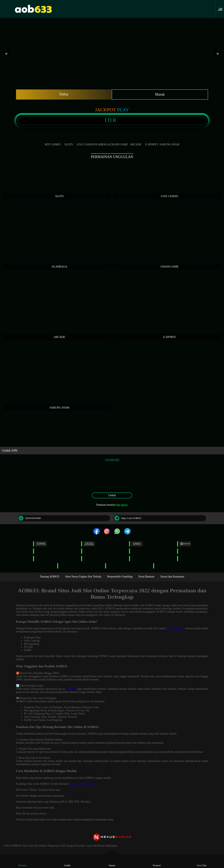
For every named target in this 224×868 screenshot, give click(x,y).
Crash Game (119, 141)
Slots (69, 141)
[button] (221, 9)
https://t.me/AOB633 (128, 518)
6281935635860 (30, 518)
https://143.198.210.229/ (83, 784)
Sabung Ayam (169, 141)
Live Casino (85, 141)
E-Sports (152, 141)
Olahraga (102, 141)
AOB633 (71, 689)
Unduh (112, 495)
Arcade (136, 141)
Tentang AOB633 (49, 577)
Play (123, 110)
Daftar (64, 94)
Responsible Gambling (120, 577)
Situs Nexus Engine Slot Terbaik (83, 577)
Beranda (22, 862)
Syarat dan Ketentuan (172, 577)
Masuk (160, 94)
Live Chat (202, 862)
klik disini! (122, 505)
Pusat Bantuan (147, 577)
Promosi (157, 862)
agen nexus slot (175, 628)
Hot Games (53, 141)
